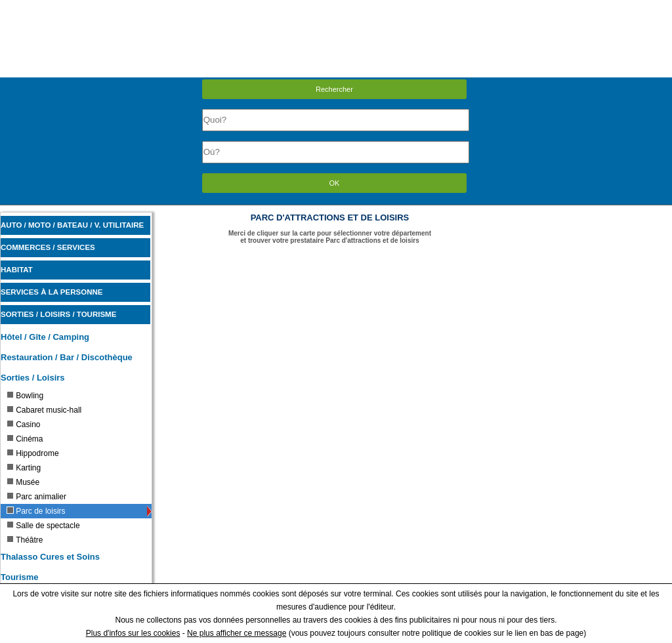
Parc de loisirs (36, 511)
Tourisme (20, 577)
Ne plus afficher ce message (237, 633)
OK (335, 183)
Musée (23, 482)
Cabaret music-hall (44, 410)
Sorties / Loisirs (33, 378)
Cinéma (25, 439)
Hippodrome (32, 453)
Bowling (25, 396)
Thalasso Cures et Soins (50, 557)
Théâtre (25, 540)
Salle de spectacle (43, 526)
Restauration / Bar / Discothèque (67, 357)
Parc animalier (36, 497)
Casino (23, 425)
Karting (24, 468)
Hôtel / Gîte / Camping (45, 337)
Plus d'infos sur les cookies (133, 633)
